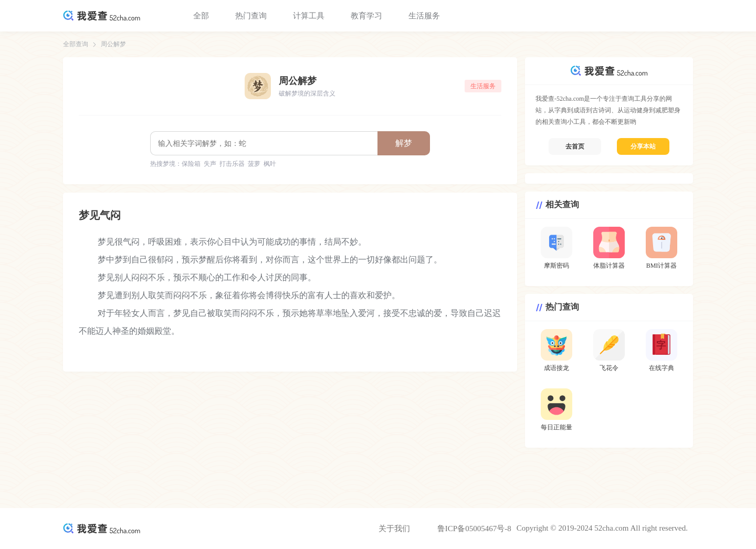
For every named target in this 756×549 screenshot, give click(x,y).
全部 (201, 16)
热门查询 (251, 16)
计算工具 (309, 16)
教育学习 (366, 16)
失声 (210, 164)
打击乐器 (232, 164)
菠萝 (254, 164)
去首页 (575, 146)
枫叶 (270, 164)
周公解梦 (113, 44)
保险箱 (191, 164)
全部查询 (76, 44)
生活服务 (424, 16)
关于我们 (394, 529)
